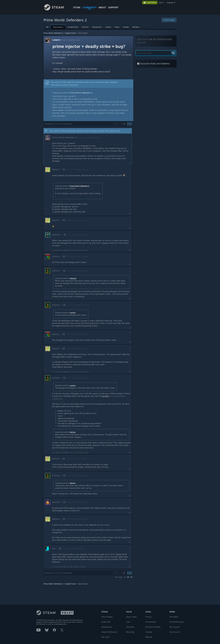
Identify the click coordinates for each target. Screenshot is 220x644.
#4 (130, 250)
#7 (130, 328)
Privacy (149, 617)
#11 (130, 469)
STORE (77, 7)
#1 (130, 163)
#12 (130, 496)
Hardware (130, 627)
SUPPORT (113, 7)
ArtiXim (66, 453)
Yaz (65, 567)
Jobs (128, 622)
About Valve (131, 617)
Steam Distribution (109, 632)
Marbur (66, 372)
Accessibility (151, 622)
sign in (161, 3)
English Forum (71, 33)
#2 (130, 214)
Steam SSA (106, 622)
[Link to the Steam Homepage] (56, 10)
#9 (130, 372)
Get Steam (174, 617)
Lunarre (57, 40)
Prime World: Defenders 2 (53, 33)
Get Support (175, 627)
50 (131, 577)
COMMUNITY (90, 7)
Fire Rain (105, 396)
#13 (130, 513)
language (170, 3)
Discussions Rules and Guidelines (153, 64)
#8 (130, 342)
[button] (88, 84)
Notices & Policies (153, 627)
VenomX (67, 250)
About (102, 7)
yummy (73, 313)
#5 (130, 264)
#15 (130, 566)
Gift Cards (106, 637)
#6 (130, 299)
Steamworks (107, 627)
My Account (175, 632)
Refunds (149, 637)
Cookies (149, 632)
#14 (130, 542)
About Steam (107, 617)
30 (128, 577)
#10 (130, 452)
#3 (130, 228)
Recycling (130, 632)
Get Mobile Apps (177, 622)
